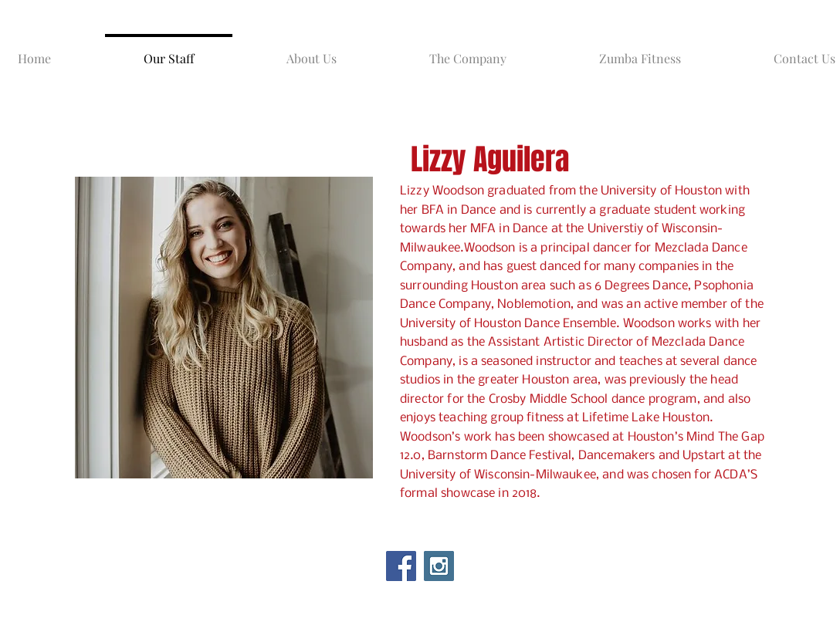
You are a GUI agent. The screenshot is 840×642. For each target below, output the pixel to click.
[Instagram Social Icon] (439, 566)
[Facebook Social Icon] (401, 566)
